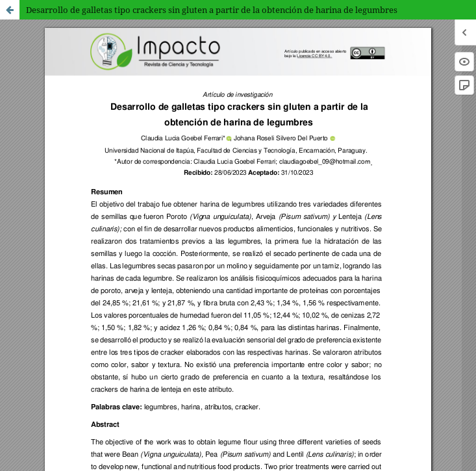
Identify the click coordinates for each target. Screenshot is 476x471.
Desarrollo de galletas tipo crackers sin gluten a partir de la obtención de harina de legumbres (212, 10)
